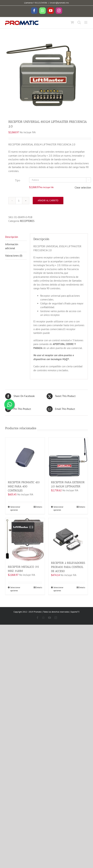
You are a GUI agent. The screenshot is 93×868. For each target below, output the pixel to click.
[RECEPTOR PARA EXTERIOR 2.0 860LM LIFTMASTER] (68, 457)
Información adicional (12, 246)
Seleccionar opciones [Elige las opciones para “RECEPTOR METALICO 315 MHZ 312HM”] (15, 589)
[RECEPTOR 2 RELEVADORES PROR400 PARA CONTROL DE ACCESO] (68, 538)
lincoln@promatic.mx (59, 3)
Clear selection (83, 188)
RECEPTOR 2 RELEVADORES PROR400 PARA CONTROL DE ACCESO (68, 567)
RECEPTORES (27, 221)
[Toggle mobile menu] (86, 22)
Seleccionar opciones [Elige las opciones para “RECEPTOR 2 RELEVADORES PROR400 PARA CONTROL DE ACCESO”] (58, 589)
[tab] (16, 237)
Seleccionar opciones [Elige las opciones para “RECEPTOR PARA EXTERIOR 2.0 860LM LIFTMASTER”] (58, 508)
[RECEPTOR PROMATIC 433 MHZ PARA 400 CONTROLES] (25, 457)
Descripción (12, 237)
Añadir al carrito (48, 200)
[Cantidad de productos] (19, 201)
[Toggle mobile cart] (72, 22)
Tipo (18, 180)
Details (39, 507)
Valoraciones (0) (14, 256)
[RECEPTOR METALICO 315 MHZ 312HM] (25, 540)
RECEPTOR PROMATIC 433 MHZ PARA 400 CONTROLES (24, 486)
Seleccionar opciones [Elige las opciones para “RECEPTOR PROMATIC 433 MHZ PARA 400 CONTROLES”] (15, 508)
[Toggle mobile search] (79, 22)
